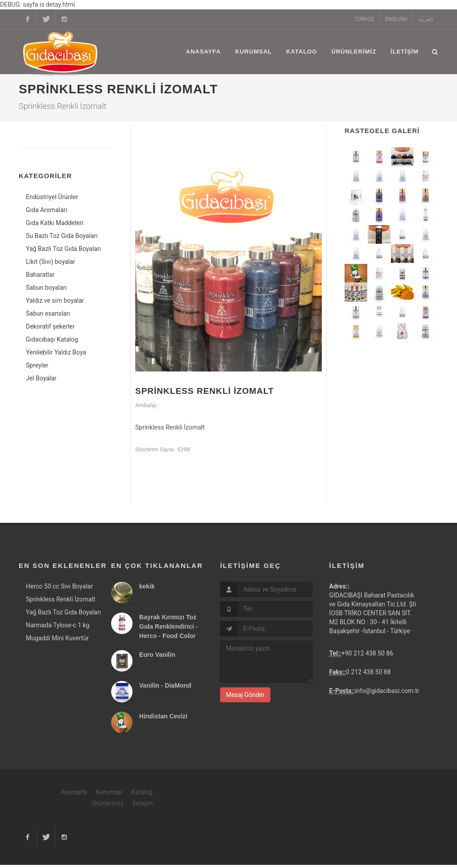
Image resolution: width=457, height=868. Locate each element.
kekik (147, 589)
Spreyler (37, 365)
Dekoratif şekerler (50, 326)
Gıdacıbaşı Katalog (52, 339)
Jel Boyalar (41, 378)
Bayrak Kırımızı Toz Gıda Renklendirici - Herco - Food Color (168, 630)
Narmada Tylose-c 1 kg (58, 628)
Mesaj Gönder (245, 698)
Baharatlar (40, 275)
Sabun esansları (48, 313)
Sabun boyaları (46, 288)
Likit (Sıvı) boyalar (50, 262)
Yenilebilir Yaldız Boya (56, 352)
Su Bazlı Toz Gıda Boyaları (62, 236)
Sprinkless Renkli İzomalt (205, 394)
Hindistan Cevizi (163, 719)
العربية (426, 19)
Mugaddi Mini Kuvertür (57, 641)
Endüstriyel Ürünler (52, 197)
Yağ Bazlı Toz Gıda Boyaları (63, 249)
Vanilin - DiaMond (165, 689)
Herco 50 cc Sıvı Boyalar (59, 589)
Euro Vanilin (157, 658)
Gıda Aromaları (47, 210)
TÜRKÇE (364, 19)
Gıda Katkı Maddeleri (55, 223)
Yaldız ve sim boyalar (55, 300)
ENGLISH (396, 19)
